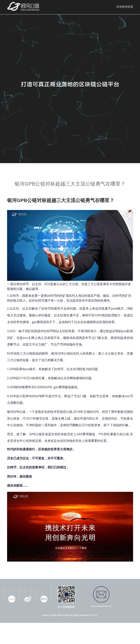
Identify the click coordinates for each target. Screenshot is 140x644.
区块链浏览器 (125, 7)
